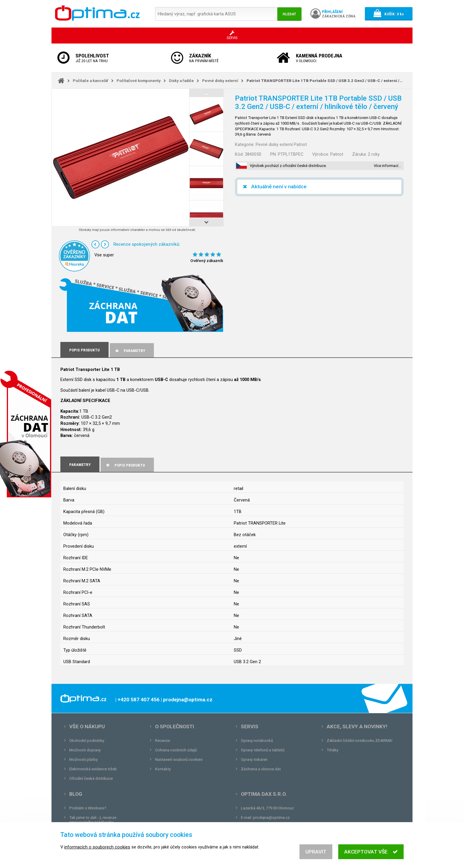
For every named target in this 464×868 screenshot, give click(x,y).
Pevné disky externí (220, 81)
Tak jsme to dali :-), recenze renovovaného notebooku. (93, 820)
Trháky (332, 750)
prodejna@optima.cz (271, 818)
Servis (250, 726)
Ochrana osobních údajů (176, 750)
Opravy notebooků (257, 741)
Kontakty (163, 769)
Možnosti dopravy (85, 750)
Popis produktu (125, 465)
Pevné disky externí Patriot (281, 144)
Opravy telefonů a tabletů (263, 750)
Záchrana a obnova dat (261, 769)
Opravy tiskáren (254, 759)
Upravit (316, 857)
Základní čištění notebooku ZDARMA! (360, 741)
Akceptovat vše (371, 857)
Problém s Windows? (88, 808)
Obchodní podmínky (87, 741)
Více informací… (387, 166)
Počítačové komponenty (139, 81)
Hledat (289, 14)
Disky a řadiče (181, 81)
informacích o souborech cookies (97, 852)
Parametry (130, 351)
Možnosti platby (83, 759)
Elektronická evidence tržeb (93, 769)
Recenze (162, 741)
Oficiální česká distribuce (91, 778)
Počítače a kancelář (91, 81)
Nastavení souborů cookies (179, 759)
